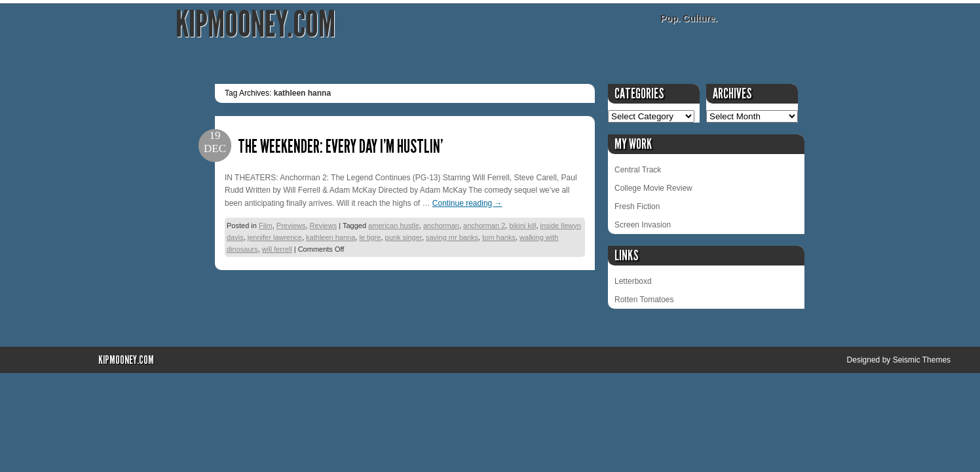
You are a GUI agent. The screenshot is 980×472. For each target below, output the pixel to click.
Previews (291, 226)
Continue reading (467, 203)
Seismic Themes (922, 360)
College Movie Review (653, 188)
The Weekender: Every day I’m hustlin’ (340, 147)
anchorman (441, 226)
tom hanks (499, 237)
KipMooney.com (255, 25)
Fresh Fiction (637, 206)
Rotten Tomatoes (644, 300)
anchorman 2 (484, 226)
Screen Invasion (643, 225)
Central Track (638, 170)
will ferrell (277, 249)
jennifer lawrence (275, 237)
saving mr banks (452, 237)
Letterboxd (633, 281)
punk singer (404, 237)
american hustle (394, 226)
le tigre (370, 237)
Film (266, 226)
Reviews (324, 226)
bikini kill (522, 226)
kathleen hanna (330, 237)
